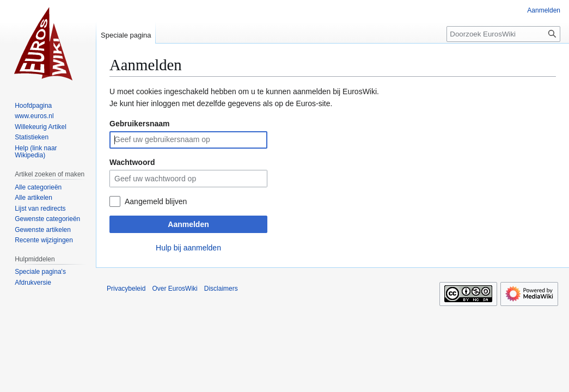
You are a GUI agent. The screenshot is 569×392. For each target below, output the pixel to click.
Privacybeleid (126, 289)
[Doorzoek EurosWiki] (503, 34)
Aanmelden (188, 224)
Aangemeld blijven (156, 201)
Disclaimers (221, 289)
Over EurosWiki (175, 289)
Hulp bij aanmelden (188, 248)
